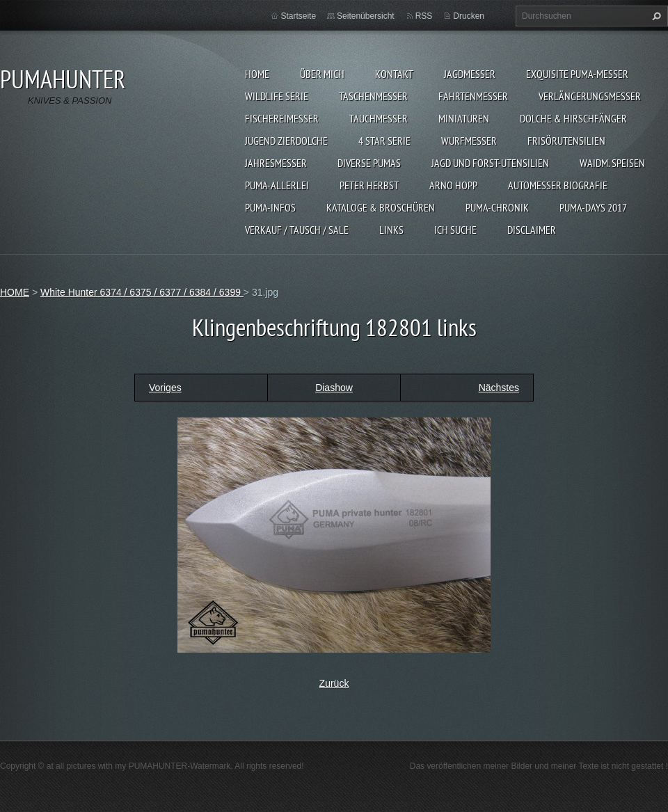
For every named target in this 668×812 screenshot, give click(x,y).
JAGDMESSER (470, 74)
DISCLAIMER (532, 230)
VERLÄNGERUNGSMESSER (590, 96)
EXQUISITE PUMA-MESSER (577, 74)
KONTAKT (394, 74)
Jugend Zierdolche (286, 141)
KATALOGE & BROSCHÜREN (381, 207)
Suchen (655, 16)
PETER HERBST (369, 185)
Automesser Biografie (558, 185)
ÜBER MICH (322, 74)
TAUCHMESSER (379, 118)
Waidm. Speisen (612, 163)
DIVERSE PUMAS (369, 163)
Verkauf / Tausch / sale (297, 230)
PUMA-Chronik (497, 207)
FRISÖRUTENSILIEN (566, 141)
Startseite (298, 16)
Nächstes (499, 388)
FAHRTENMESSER (473, 96)
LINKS (391, 230)
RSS (424, 16)
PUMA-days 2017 (593, 207)
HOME (257, 74)
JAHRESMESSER (276, 163)
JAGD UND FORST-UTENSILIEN (490, 163)
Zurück (334, 683)
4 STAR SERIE (384, 141)
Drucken (469, 16)
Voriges (165, 388)
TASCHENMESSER (373, 96)
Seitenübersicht (366, 16)
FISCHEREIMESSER (282, 118)
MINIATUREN (464, 118)
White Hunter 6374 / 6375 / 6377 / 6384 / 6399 (142, 292)
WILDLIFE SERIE (277, 96)
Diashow (334, 388)
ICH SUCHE (455, 230)
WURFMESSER (469, 141)
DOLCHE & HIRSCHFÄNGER (573, 118)
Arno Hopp (453, 185)
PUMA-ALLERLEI (277, 185)
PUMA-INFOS (270, 207)
